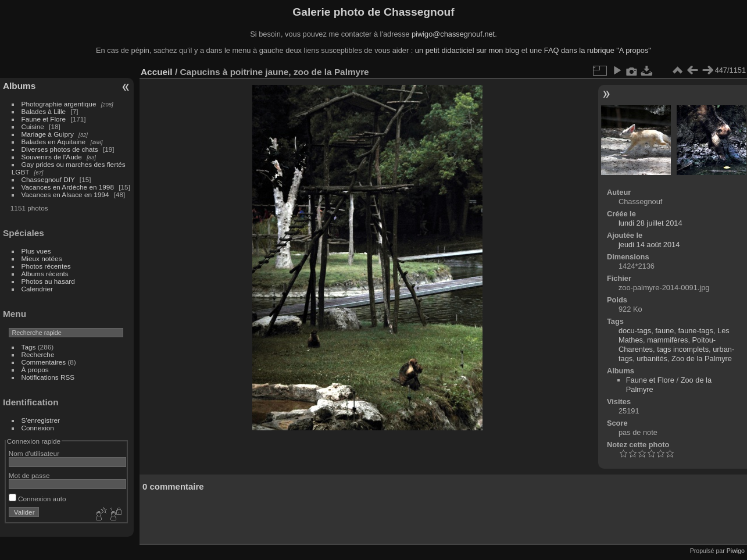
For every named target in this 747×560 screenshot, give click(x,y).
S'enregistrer (41, 420)
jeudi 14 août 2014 (649, 245)
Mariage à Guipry (48, 134)
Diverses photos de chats (60, 149)
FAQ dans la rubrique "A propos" (598, 50)
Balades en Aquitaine (54, 142)
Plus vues (36, 251)
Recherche (38, 354)
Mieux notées (42, 258)
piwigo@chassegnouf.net (453, 34)
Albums (19, 86)
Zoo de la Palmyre (702, 359)
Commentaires (44, 362)
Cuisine (33, 126)
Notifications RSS (48, 377)
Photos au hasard (48, 281)
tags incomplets (683, 349)
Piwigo (736, 551)
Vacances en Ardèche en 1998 (68, 187)
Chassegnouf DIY (48, 179)
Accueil (157, 72)
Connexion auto (37, 499)
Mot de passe (29, 475)
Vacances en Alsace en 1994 (65, 195)
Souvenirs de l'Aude (52, 157)
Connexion (38, 428)
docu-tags (635, 331)
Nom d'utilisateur (34, 453)
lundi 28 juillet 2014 (651, 223)
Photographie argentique (59, 104)
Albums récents (45, 274)
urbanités (652, 359)
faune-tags (695, 331)
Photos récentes (46, 266)
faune (664, 331)
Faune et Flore (44, 119)
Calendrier (37, 289)
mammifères (667, 340)
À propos (35, 370)
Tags (29, 347)
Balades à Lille (44, 111)
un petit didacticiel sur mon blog (467, 50)
